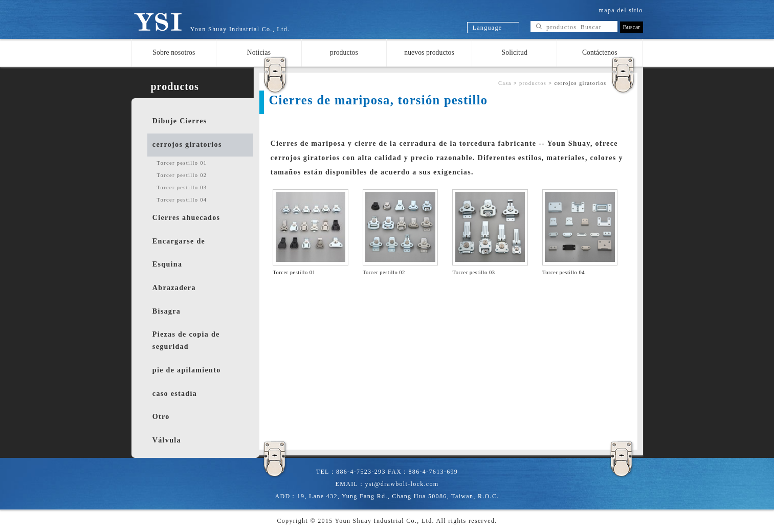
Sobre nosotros (174, 52)
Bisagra (167, 311)
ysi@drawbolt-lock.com (402, 484)
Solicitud (515, 52)
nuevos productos (429, 52)
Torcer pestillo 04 (182, 200)
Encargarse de (179, 241)
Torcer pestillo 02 (182, 175)
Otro (161, 417)
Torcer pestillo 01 (182, 163)
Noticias (259, 52)
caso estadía (175, 394)
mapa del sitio (621, 10)
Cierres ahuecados (186, 218)
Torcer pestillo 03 (182, 187)
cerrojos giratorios (187, 145)
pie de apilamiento (187, 370)
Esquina (167, 264)
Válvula (167, 440)
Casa (505, 83)
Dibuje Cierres (180, 121)
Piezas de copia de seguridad (186, 340)
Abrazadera (174, 288)
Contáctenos (600, 52)
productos (344, 52)
